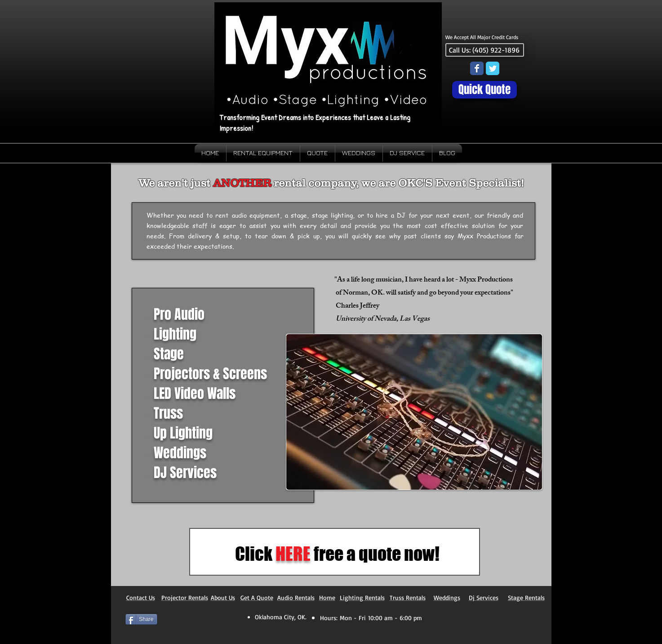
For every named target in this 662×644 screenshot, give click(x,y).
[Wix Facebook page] (477, 68)
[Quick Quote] (484, 90)
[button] (414, 412)
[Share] (141, 619)
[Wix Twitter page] (493, 68)
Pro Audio (179, 314)
